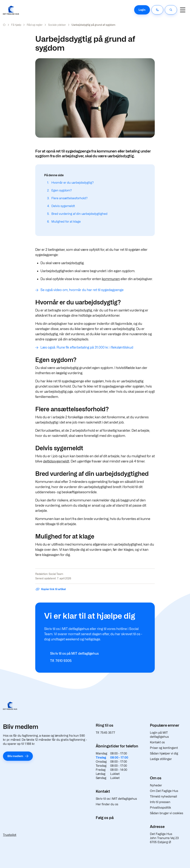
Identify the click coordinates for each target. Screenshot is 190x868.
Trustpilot (10, 835)
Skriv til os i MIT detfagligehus (116, 799)
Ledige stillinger (161, 759)
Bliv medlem (15, 756)
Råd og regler (35, 25)
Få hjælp (16, 25)
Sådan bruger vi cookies (167, 813)
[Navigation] (183, 10)
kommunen (111, 279)
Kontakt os (157, 742)
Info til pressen (160, 802)
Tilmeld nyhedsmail (163, 796)
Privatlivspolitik (160, 808)
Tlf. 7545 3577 (105, 733)
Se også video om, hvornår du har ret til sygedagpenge (82, 290)
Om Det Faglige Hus (164, 791)
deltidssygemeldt (56, 461)
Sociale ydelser (57, 25)
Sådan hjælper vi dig (164, 753)
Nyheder (156, 785)
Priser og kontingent (164, 748)
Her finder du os (107, 804)
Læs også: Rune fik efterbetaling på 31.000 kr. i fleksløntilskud (87, 347)
